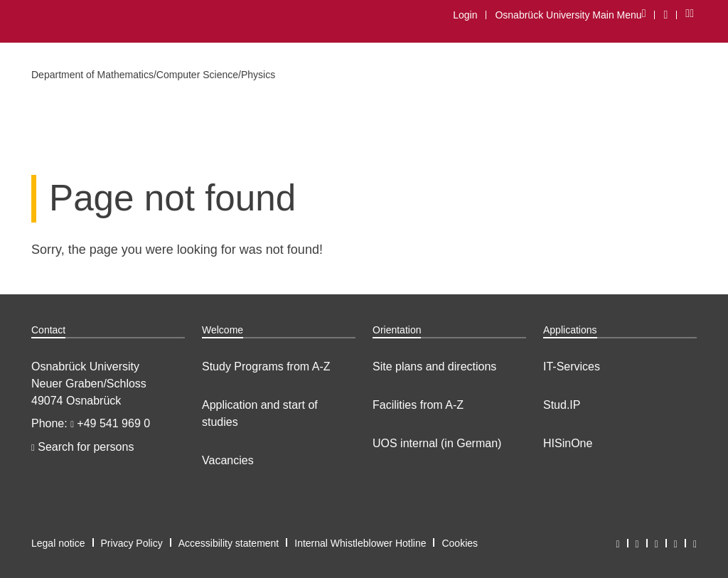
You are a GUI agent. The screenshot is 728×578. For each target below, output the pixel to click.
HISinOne (568, 443)
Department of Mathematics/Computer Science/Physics (153, 75)
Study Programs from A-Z (266, 366)
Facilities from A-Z (418, 405)
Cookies (460, 543)
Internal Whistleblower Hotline (360, 543)
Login (465, 15)
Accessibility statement (229, 543)
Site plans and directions (434, 366)
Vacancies (228, 460)
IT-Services (572, 366)
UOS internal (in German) (437, 443)
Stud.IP (562, 405)
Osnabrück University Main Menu (570, 15)
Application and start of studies (260, 413)
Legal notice (58, 543)
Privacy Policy (132, 543)
